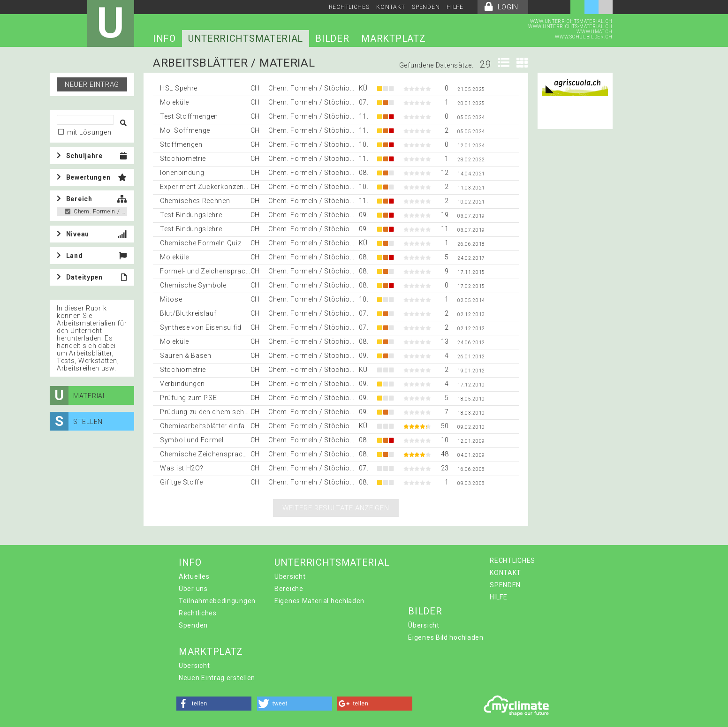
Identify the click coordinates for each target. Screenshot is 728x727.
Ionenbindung (182, 173)
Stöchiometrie (183, 159)
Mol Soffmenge (185, 130)
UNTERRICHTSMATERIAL (246, 38)
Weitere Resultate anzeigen (336, 508)
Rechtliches (198, 613)
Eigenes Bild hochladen (446, 637)
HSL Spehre (179, 88)
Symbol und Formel (192, 440)
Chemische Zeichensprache (205, 454)
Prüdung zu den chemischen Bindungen (224, 412)
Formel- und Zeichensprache (207, 271)
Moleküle (174, 102)
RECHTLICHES (349, 7)
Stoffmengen (181, 144)
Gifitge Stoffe (182, 482)
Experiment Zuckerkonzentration (213, 187)
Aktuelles (194, 576)
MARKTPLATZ (393, 38)
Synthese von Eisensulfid (201, 327)
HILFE (455, 7)
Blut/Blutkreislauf (188, 313)
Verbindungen (182, 384)
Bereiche (289, 589)
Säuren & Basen (186, 356)
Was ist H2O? (182, 468)
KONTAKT (391, 7)
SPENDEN (426, 7)
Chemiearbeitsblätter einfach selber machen (231, 426)
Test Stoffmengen (189, 116)
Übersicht (290, 576)
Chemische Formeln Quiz (201, 243)
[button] (214, 704)
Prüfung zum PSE (189, 398)
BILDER (332, 38)
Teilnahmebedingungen (217, 601)
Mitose (171, 299)
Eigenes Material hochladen (319, 601)
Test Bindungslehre (191, 215)
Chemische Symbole (193, 285)
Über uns (193, 589)
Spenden (193, 625)
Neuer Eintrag (92, 84)
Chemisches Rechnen (195, 201)
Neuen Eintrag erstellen (217, 678)
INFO (164, 38)
